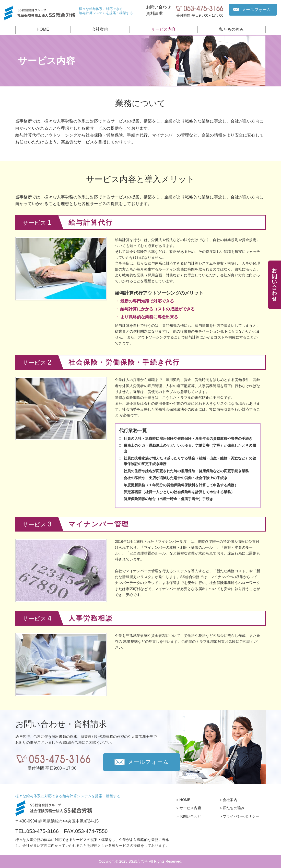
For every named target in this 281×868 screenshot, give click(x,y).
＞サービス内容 (188, 808)
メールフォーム (256, 10)
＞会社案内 (228, 800)
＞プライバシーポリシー (239, 816)
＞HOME (183, 800)
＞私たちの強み (232, 808)
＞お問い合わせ (188, 816)
